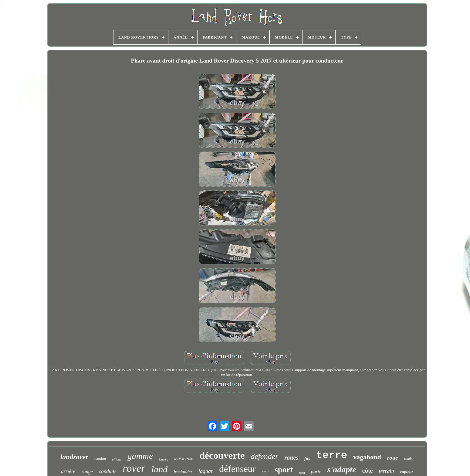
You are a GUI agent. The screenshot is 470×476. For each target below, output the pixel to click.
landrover (74, 457)
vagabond (367, 457)
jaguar (206, 471)
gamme (140, 456)
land (159, 469)
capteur (407, 472)
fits (307, 458)
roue (393, 458)
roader (409, 459)
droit (265, 472)
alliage (117, 459)
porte (316, 472)
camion (100, 459)
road (302, 473)
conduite (108, 471)
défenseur (237, 469)
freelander (183, 472)
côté (368, 471)
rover (134, 468)
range (87, 472)
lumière (164, 459)
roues (291, 457)
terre (332, 455)
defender (264, 456)
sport (284, 470)
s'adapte (342, 469)
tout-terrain (184, 459)
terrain (387, 471)
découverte (222, 455)
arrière (68, 471)
